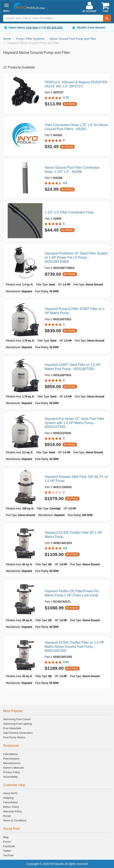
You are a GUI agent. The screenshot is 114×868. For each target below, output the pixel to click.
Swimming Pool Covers (17, 719)
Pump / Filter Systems (30, 39)
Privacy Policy (11, 772)
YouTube (8, 855)
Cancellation (11, 802)
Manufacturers (12, 763)
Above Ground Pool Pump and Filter (73, 39)
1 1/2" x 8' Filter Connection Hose (69, 212)
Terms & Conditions (15, 820)
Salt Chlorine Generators (18, 733)
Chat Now (32, 28)
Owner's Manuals (13, 768)
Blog (6, 837)
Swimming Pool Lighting (17, 724)
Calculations (10, 754)
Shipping (8, 798)
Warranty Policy (13, 811)
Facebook (9, 846)
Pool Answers (11, 759)
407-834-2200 (55, 28)
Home (7, 39)
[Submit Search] (107, 18)
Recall (7, 816)
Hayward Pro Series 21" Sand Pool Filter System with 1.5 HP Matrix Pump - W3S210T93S (74, 423)
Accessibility (10, 777)
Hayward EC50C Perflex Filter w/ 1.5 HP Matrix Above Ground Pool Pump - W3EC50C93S (74, 647)
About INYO (10, 793)
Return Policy (11, 807)
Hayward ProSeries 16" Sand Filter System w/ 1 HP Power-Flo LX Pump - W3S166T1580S (76, 257)
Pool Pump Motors (14, 737)
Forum (7, 842)
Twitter (7, 851)
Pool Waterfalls (12, 728)
